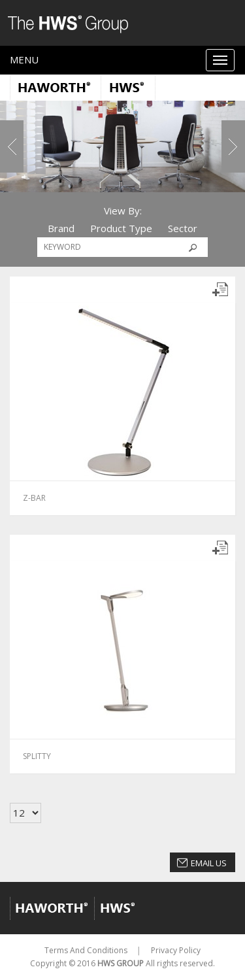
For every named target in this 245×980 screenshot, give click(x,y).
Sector (183, 228)
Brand (61, 228)
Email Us (209, 863)
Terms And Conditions (86, 950)
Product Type (121, 228)
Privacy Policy (176, 950)
